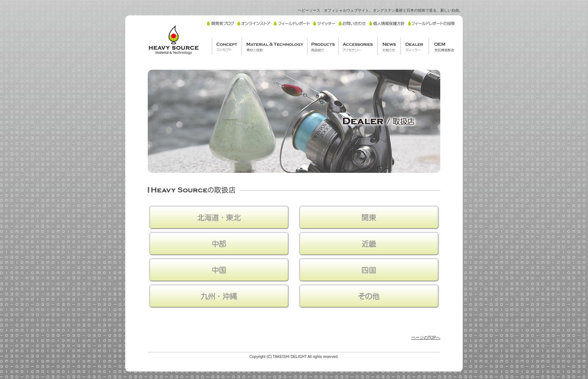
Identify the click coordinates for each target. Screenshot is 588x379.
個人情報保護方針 (387, 23)
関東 (369, 217)
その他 (369, 296)
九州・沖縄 (219, 296)
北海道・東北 (219, 217)
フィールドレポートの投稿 (431, 23)
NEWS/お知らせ (389, 46)
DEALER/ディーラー (415, 46)
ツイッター (324, 23)
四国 (369, 270)
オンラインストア (254, 23)
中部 (219, 244)
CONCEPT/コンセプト (227, 46)
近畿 (369, 244)
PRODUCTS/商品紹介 (323, 46)
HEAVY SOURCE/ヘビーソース (173, 40)
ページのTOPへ (426, 337)
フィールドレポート (292, 23)
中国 (219, 270)
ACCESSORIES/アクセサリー (358, 46)
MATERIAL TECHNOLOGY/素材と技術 (274, 46)
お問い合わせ (352, 23)
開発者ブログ (221, 23)
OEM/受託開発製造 (443, 46)
